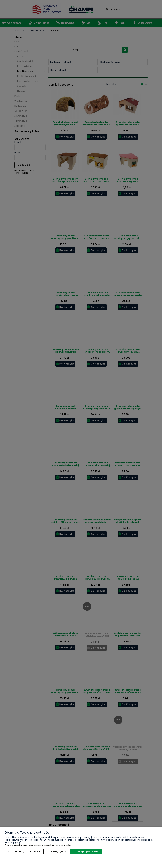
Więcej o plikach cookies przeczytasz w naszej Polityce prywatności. (38, 845)
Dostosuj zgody (57, 851)
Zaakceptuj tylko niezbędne (24, 851)
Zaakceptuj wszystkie (86, 851)
